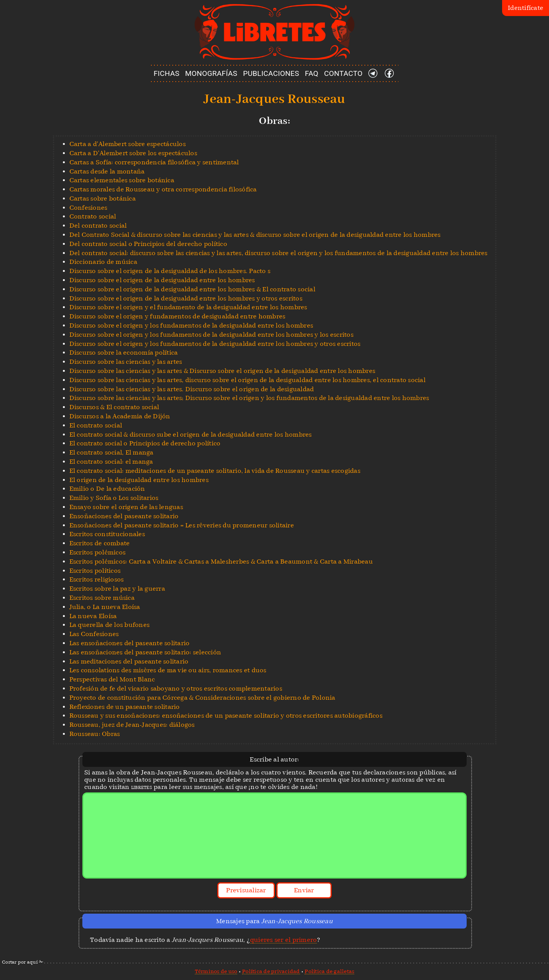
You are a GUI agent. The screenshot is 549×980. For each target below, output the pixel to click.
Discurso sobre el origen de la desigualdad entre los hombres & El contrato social (192, 289)
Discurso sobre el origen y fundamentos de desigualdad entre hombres (177, 316)
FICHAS (167, 73)
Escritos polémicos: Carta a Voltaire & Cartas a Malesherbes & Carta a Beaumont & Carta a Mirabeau (221, 561)
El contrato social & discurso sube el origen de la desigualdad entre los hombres (191, 435)
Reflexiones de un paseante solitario (125, 707)
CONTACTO (343, 73)
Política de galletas (329, 971)
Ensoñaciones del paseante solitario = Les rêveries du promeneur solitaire (182, 525)
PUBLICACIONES (271, 73)
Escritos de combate (100, 543)
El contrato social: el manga (111, 462)
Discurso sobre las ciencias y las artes (126, 362)
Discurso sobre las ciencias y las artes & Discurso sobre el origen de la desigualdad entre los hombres (222, 371)
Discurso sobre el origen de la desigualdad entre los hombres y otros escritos (186, 298)
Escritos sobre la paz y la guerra (117, 589)
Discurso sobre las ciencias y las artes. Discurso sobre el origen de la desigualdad (192, 389)
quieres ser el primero (284, 940)
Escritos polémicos (98, 552)
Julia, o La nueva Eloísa (105, 607)
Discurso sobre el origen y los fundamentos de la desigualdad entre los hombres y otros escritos (215, 344)
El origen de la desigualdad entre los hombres (139, 480)
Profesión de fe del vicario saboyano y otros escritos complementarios (176, 688)
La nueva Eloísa (93, 616)
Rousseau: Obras (95, 734)
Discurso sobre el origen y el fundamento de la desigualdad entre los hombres (188, 307)
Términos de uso (216, 971)
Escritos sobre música (102, 598)
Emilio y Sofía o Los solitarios (114, 498)
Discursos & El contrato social (114, 407)
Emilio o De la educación (107, 489)
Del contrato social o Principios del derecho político (148, 244)
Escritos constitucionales (107, 534)
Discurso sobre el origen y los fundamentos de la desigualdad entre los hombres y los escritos (211, 335)
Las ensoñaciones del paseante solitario (130, 643)
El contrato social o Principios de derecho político (145, 443)
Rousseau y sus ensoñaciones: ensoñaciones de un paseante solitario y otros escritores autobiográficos (226, 716)
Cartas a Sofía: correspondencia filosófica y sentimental (154, 162)
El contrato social (96, 425)
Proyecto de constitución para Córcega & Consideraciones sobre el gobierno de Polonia (202, 698)
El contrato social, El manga (112, 452)
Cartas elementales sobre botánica (122, 180)
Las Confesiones (94, 634)
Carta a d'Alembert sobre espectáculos (128, 144)
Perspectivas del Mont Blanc (112, 679)
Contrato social (93, 216)
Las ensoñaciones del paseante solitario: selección (145, 652)
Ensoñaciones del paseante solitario (124, 516)
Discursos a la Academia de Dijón (120, 416)
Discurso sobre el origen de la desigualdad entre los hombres (162, 280)
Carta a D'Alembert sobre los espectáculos (133, 153)
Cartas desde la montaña (107, 171)
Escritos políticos (95, 571)
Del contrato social (98, 226)
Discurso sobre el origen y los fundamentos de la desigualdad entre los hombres (191, 325)
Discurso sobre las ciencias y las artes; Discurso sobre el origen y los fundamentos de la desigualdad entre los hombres (249, 398)
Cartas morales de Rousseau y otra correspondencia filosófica (163, 189)
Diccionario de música (103, 262)
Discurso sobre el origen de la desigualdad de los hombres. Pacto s (170, 271)
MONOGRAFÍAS (211, 73)
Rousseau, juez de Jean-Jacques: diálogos (132, 725)
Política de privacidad (271, 971)
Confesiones (88, 208)
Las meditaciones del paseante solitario (129, 661)
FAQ (312, 73)
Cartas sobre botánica (103, 198)
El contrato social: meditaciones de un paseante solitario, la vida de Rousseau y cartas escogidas (215, 471)
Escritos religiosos (97, 579)
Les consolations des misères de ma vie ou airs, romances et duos (168, 670)
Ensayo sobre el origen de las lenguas (126, 507)
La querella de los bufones (110, 625)
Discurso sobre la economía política (124, 353)
